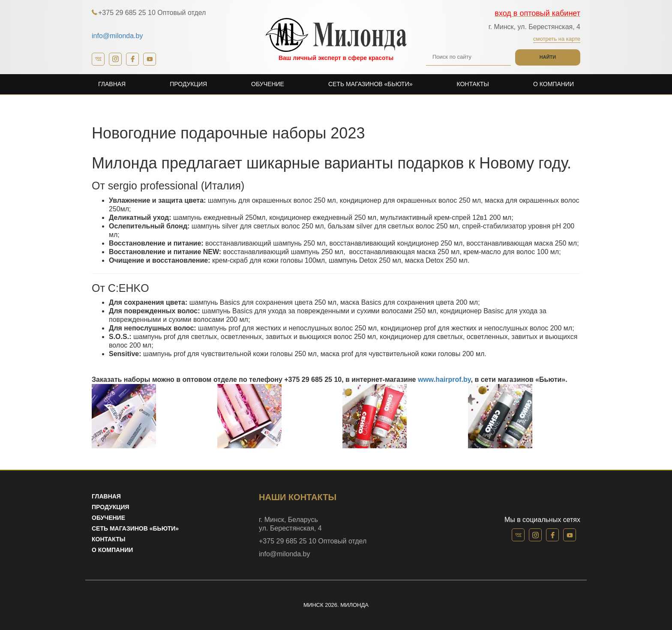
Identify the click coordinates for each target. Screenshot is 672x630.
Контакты (473, 84)
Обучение (268, 84)
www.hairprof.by (444, 379)
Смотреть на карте (557, 39)
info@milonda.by (117, 36)
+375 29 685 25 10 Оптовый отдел (152, 13)
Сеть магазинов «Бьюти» (370, 84)
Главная (112, 84)
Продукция (188, 84)
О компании (553, 84)
